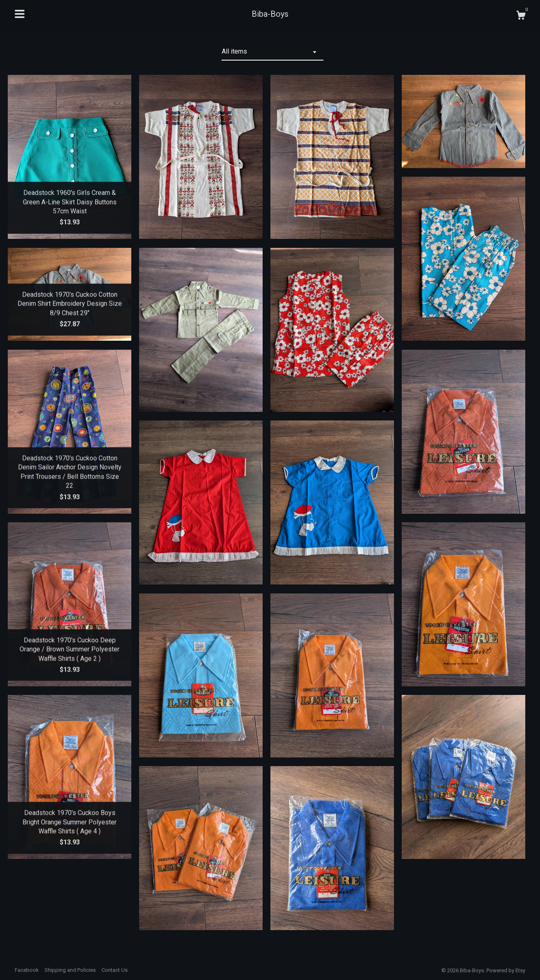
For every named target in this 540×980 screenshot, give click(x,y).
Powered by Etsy (506, 970)
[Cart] (521, 16)
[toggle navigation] (20, 14)
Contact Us (115, 970)
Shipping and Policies (70, 970)
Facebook (27, 970)
